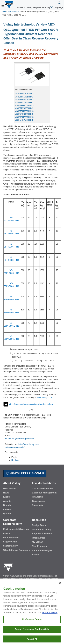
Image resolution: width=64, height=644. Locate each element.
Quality (7, 514)
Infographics (39, 538)
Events (7, 497)
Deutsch (15, 460)
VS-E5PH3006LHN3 (24, 105)
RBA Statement (11, 537)
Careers (7, 509)
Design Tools (39, 525)
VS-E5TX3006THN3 (24, 103)
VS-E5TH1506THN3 (24, 94)
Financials (38, 497)
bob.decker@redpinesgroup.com (19, 439)
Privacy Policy (50, 615)
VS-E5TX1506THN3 (24, 97)
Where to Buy (24, 7)
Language (57, 7)
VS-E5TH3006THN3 (24, 100)
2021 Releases (14, 12)
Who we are (9, 488)
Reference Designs (42, 550)
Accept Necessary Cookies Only (32, 631)
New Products (40, 546)
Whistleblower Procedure (17, 550)
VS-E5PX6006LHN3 (24, 114)
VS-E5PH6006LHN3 (24, 111)
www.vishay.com (44, 398)
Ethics (7, 533)
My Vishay (37, 542)
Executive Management (44, 493)
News (4, 12)
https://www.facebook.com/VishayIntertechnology (31, 404)
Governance (38, 501)
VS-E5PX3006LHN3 (24, 108)
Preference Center (32, 622)
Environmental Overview (16, 529)
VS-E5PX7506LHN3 (24, 120)
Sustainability (10, 546)
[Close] (60, 586)
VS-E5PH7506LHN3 (24, 117)
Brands (7, 505)
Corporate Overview (43, 488)
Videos (36, 554)
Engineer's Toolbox (42, 534)
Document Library (42, 529)
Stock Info (37, 505)
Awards (7, 501)
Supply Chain (10, 542)
